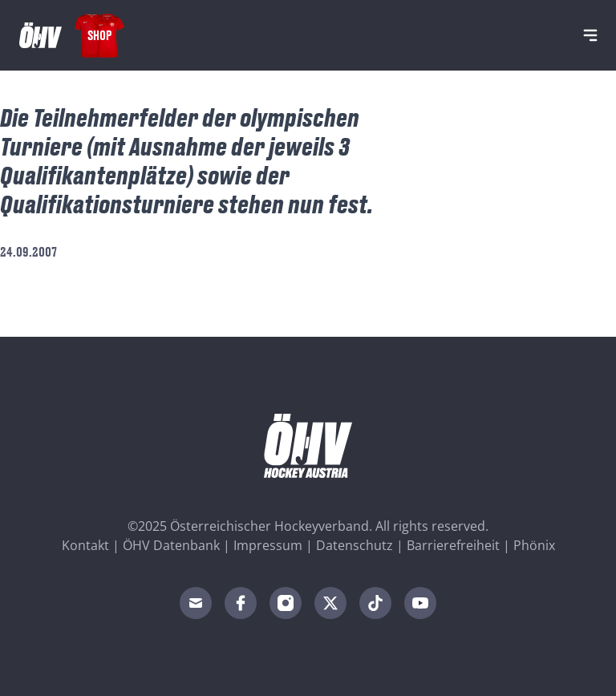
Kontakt (85, 545)
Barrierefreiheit (453, 545)
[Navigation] (590, 35)
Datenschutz (355, 545)
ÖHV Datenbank (171, 545)
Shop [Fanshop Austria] (99, 35)
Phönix (534, 545)
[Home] (41, 35)
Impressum (268, 545)
